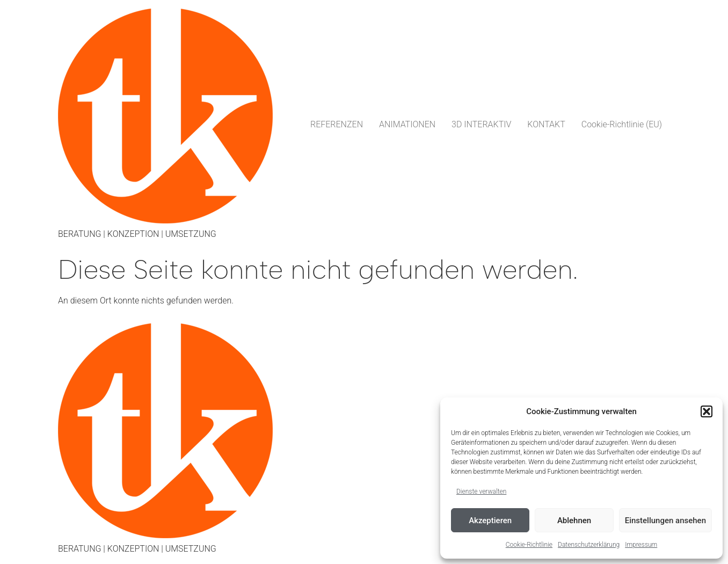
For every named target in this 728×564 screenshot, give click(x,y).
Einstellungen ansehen (665, 520)
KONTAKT (546, 124)
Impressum (641, 545)
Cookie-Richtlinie (529, 545)
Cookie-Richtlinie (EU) (622, 124)
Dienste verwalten (481, 491)
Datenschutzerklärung (589, 545)
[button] (707, 411)
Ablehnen (574, 520)
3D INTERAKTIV (481, 124)
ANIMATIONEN (407, 124)
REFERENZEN (337, 124)
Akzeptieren (490, 520)
